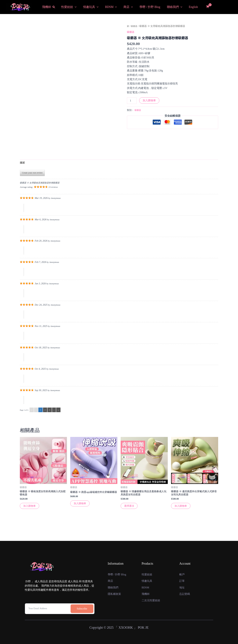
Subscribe (82, 599)
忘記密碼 (185, 595)
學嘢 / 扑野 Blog (148, 7)
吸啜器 (135, 26)
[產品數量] (132, 101)
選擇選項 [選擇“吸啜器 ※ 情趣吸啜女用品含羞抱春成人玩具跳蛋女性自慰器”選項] (129, 508)
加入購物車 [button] (30, 508)
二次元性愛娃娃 (152, 606)
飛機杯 (50, 7)
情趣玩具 (91, 7)
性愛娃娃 (69, 7)
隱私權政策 (115, 595)
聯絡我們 (172, 7)
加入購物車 (149, 100)
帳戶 (182, 565)
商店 (127, 7)
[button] (56, 7)
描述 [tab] (22, 163)
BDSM (110, 7)
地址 (182, 585)
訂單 (182, 575)
